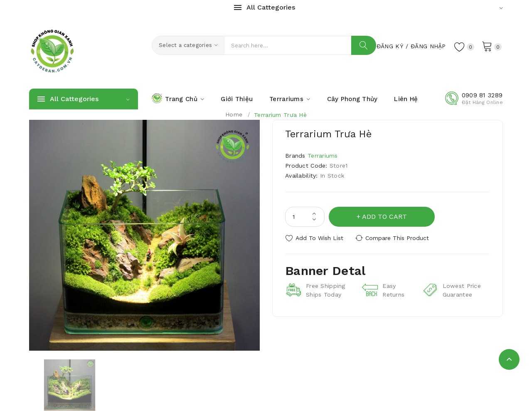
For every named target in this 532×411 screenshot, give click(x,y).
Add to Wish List (319, 238)
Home (234, 114)
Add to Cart (384, 217)
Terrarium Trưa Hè (280, 115)
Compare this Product (397, 238)
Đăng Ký (390, 46)
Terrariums (323, 156)
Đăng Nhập (428, 46)
